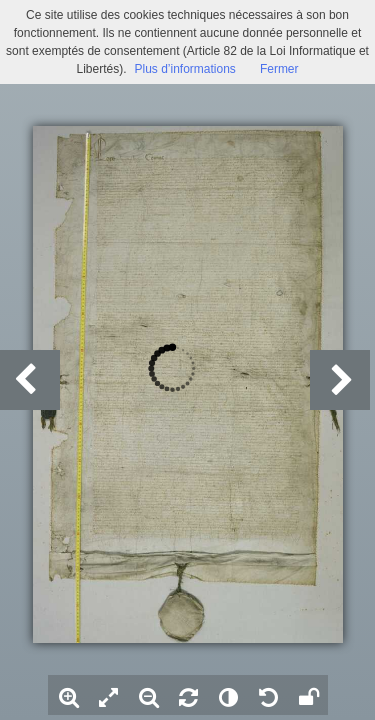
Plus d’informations (184, 69)
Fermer (279, 69)
